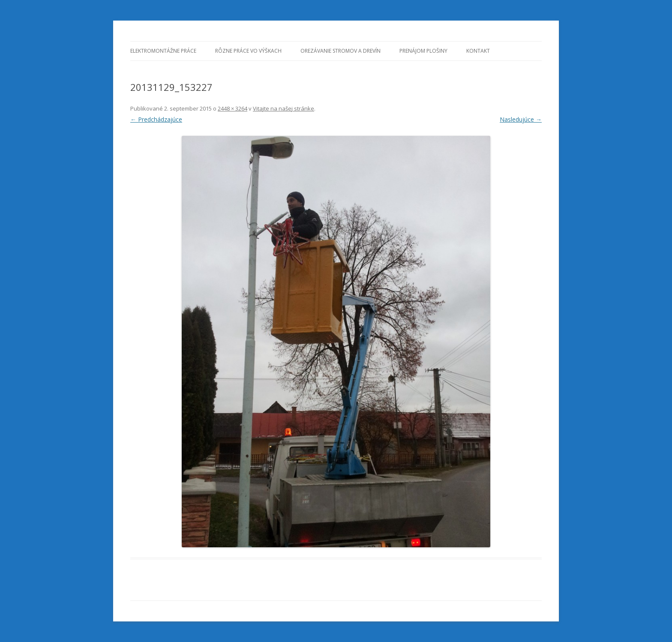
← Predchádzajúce (156, 119)
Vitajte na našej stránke (283, 108)
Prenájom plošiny (423, 51)
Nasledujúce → (521, 119)
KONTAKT (478, 51)
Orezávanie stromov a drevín (340, 51)
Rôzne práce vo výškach (248, 51)
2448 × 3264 (232, 108)
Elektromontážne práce (163, 51)
